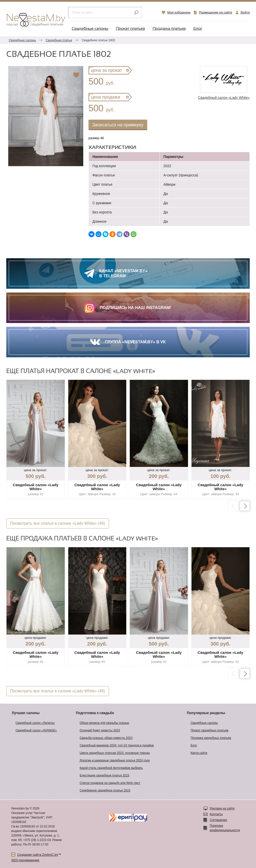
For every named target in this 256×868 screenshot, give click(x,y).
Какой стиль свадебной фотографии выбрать (111, 768)
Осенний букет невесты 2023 (100, 730)
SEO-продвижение (25, 860)
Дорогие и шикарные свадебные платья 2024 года (115, 760)
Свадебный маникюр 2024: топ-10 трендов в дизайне (117, 745)
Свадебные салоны (90, 29)
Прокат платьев (130, 29)
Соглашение (218, 820)
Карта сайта (199, 753)
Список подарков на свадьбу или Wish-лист (110, 783)
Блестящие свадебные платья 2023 (105, 775)
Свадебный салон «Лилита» (35, 723)
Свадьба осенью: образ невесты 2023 (106, 738)
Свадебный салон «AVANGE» (36, 730)
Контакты (216, 814)
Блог (198, 29)
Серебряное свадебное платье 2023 (105, 790)
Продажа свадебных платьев (211, 738)
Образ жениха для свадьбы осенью (104, 723)
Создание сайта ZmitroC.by (38, 855)
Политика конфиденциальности (225, 828)
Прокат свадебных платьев (209, 730)
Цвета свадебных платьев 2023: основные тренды (115, 753)
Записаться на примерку (118, 125)
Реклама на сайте (222, 808)
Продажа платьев (169, 29)
